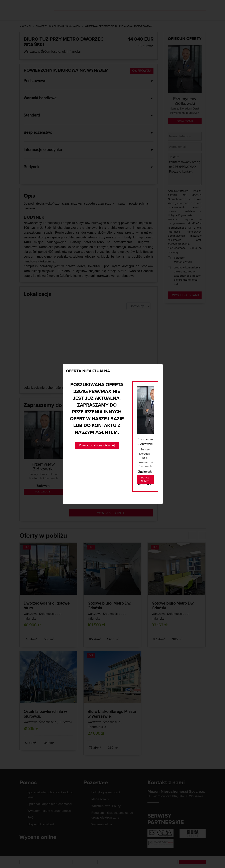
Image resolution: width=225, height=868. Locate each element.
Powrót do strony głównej (97, 445)
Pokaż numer (145, 479)
